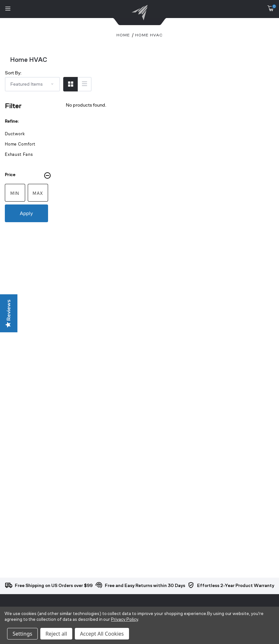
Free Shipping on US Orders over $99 (54, 586)
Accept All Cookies (102, 634)
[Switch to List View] (84, 84)
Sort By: (13, 73)
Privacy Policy (124, 620)
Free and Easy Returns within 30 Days (145, 586)
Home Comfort (20, 144)
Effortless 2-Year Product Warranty (236, 586)
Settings (22, 634)
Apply (26, 213)
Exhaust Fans (19, 154)
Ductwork (15, 134)
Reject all (56, 634)
